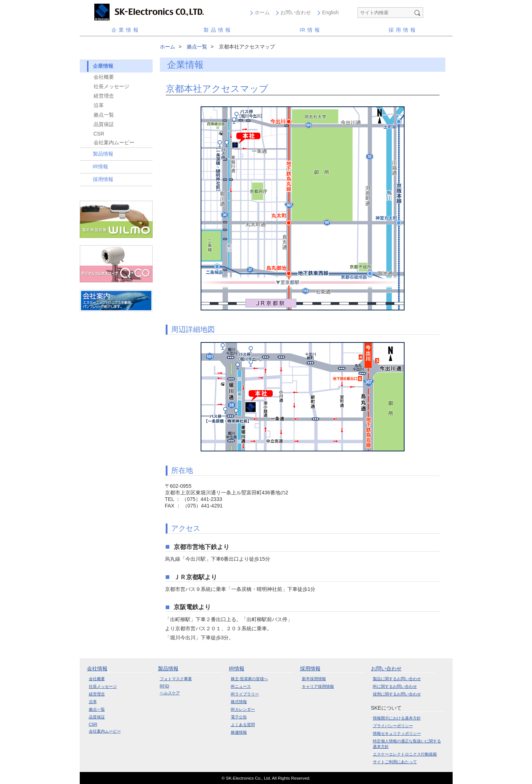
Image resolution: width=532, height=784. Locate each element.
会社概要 (104, 77)
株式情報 (239, 702)
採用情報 (403, 30)
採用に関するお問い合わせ (397, 694)
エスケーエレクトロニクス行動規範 (405, 754)
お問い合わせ (296, 12)
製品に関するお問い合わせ (397, 679)
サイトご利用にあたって (395, 762)
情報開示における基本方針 (397, 718)
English (330, 12)
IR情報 (101, 166)
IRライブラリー (245, 694)
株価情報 (239, 732)
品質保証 (104, 124)
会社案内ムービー (114, 142)
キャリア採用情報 (318, 686)
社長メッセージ (111, 86)
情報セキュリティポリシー (397, 733)
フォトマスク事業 (176, 679)
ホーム (262, 12)
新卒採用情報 (314, 679)
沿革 (99, 105)
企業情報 (126, 30)
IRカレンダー (243, 709)
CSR (99, 134)
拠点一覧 (104, 115)
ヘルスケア (170, 693)
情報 (311, 30)
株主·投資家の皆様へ (249, 679)
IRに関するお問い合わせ (395, 686)
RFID (165, 686)
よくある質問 (243, 725)
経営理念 (104, 96)
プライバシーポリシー (393, 726)
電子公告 (239, 717)
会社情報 (97, 669)
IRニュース (241, 686)
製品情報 (218, 30)
